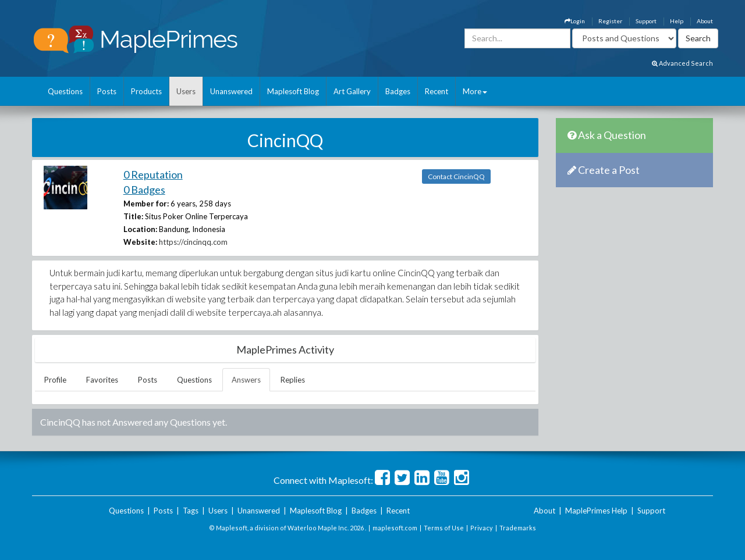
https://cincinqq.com (193, 242)
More (475, 91)
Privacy (482, 528)
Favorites (102, 380)
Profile (55, 380)
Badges (398, 91)
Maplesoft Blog (293, 91)
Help (677, 21)
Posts (107, 91)
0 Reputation (153, 174)
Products (146, 91)
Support (646, 21)
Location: (140, 229)
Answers (246, 380)
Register (610, 21)
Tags (191, 511)
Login (575, 21)
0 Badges (144, 190)
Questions (65, 91)
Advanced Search (682, 63)
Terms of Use (444, 528)
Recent (437, 91)
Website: (140, 242)
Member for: (146, 204)
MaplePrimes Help (596, 511)
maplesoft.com (395, 528)
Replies (293, 380)
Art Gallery (352, 91)
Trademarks (518, 528)
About (705, 21)
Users (186, 91)
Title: (133, 216)
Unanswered (231, 91)
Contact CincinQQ (456, 176)
